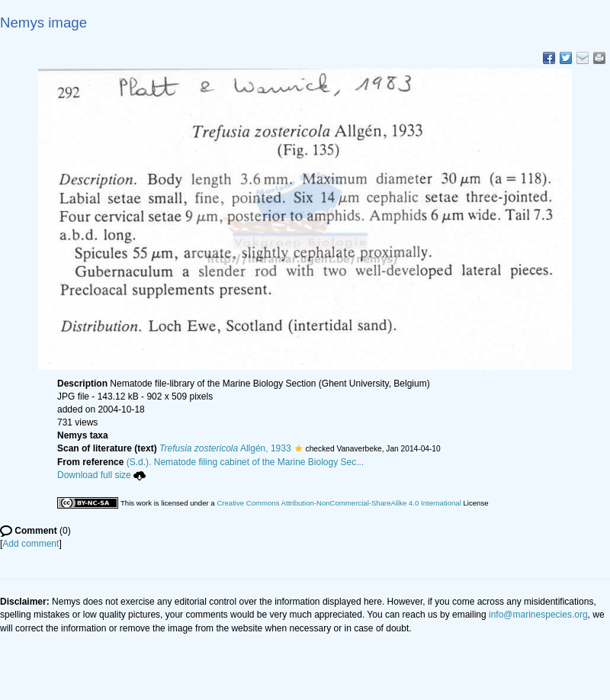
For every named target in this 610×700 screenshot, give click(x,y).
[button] (299, 448)
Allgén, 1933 (225, 448)
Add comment (30, 544)
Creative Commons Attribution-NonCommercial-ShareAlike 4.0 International (339, 503)
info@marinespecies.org (538, 615)
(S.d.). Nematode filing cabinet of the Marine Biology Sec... (246, 462)
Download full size (101, 475)
